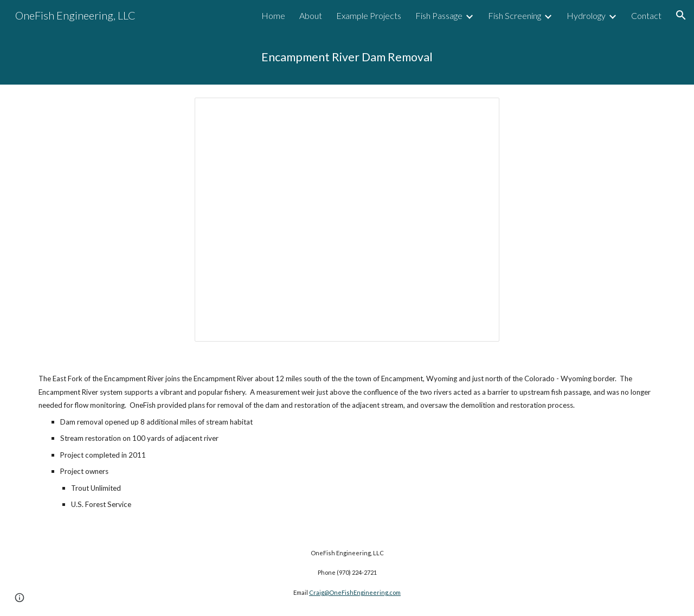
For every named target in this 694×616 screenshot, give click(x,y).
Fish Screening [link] (515, 15)
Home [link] (273, 15)
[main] (347, 57)
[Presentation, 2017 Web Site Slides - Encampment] (347, 220)
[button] (681, 15)
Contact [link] (646, 15)
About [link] (311, 15)
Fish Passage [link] (439, 15)
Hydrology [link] (586, 15)
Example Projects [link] (369, 15)
